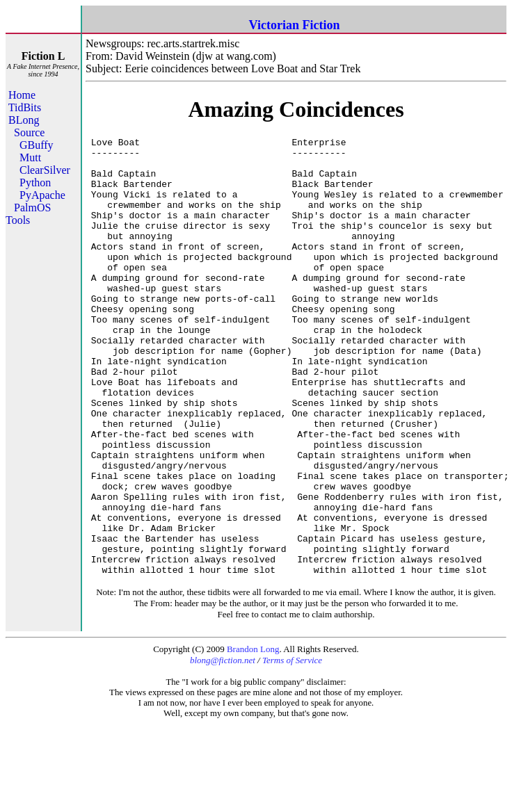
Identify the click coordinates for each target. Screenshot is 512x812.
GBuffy (37, 145)
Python (35, 182)
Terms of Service (292, 748)
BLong (24, 120)
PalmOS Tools (28, 214)
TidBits (25, 107)
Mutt (30, 157)
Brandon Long (253, 737)
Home (22, 95)
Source (29, 132)
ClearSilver (45, 170)
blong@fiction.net (223, 748)
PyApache (42, 195)
